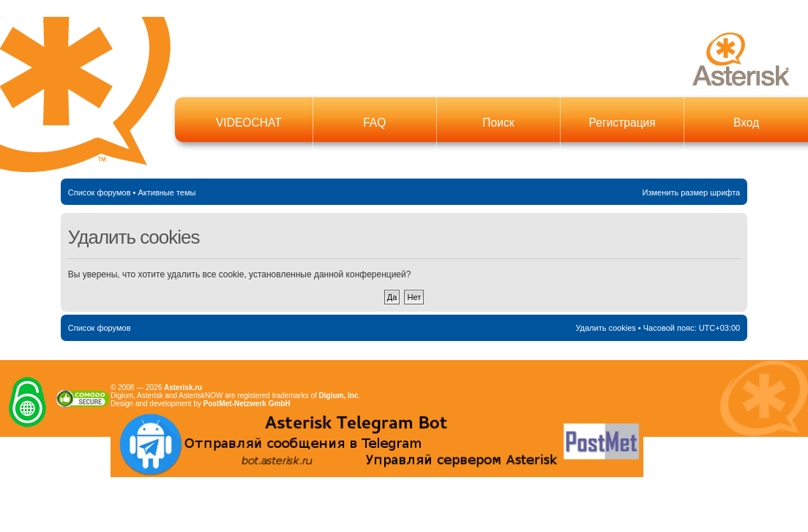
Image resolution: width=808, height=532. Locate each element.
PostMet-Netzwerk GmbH (247, 404)
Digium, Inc (339, 396)
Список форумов (100, 192)
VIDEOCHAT (249, 123)
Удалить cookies (605, 328)
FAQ (374, 123)
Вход (746, 123)
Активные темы (167, 192)
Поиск (498, 123)
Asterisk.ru (183, 387)
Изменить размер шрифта (692, 192)
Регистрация (622, 123)
